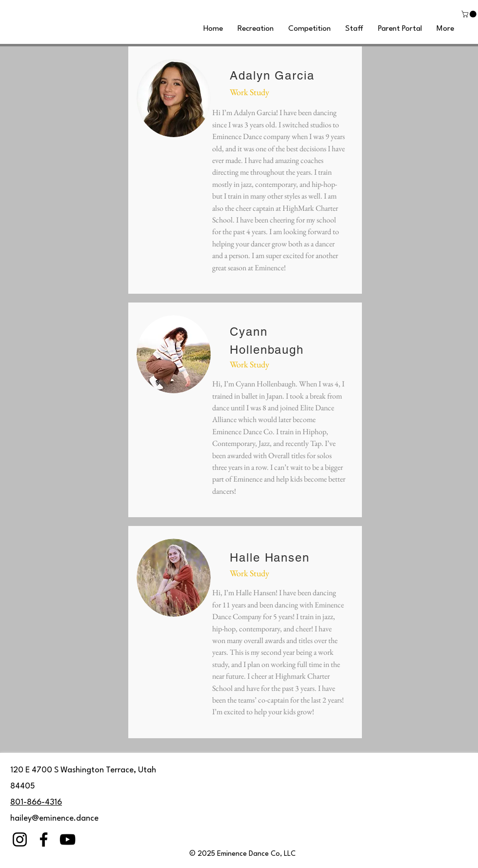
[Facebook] (44, 839)
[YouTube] (68, 839)
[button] (470, 14)
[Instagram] (20, 839)
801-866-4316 (36, 802)
